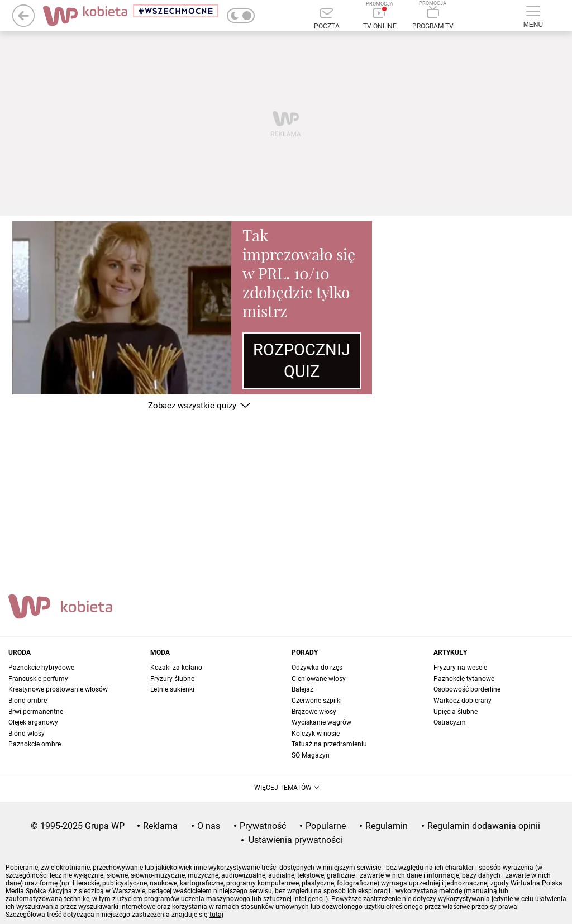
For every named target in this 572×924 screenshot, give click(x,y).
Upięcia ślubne (456, 712)
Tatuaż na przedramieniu (329, 744)
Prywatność (263, 826)
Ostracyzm (450, 722)
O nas (209, 826)
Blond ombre (28, 701)
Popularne (326, 826)
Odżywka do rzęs (317, 668)
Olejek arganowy (33, 722)
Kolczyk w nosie (316, 734)
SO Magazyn (311, 755)
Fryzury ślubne (172, 679)
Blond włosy (27, 734)
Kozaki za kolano (176, 668)
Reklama (160, 826)
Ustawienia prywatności (295, 840)
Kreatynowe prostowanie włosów (58, 689)
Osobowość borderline (467, 689)
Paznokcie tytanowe (464, 679)
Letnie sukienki (172, 689)
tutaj (216, 915)
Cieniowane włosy (319, 679)
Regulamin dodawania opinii (484, 826)
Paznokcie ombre (35, 744)
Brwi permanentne (36, 712)
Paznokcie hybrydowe (41, 668)
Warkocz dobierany (463, 701)
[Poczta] (326, 20)
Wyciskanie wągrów (321, 722)
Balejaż (302, 689)
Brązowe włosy (314, 712)
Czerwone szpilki (317, 701)
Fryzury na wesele (460, 668)
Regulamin (387, 826)
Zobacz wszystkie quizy (192, 406)
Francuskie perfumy (38, 679)
